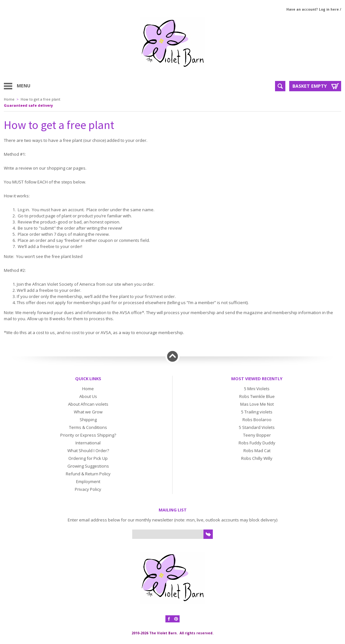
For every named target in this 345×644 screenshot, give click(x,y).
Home (9, 99)
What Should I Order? (88, 451)
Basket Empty (310, 86)
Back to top (172, 356)
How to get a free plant (40, 99)
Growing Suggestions (88, 466)
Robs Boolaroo (257, 420)
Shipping (88, 420)
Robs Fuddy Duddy (257, 443)
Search (280, 86)
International (88, 443)
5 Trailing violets (257, 412)
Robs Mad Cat (257, 451)
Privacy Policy (88, 489)
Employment (88, 481)
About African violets (88, 404)
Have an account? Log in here (313, 9)
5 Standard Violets (257, 427)
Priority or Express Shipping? (88, 435)
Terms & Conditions (88, 427)
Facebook (169, 619)
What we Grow (88, 412)
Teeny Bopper (257, 435)
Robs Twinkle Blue (257, 396)
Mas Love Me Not (257, 404)
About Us (88, 396)
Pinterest (176, 619)
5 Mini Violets (257, 389)
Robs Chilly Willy (257, 458)
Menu (24, 86)
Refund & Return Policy (88, 474)
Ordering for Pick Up (88, 458)
